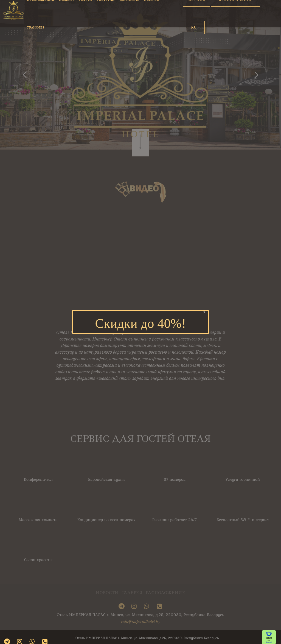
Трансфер (36, 28)
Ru (194, 27)
